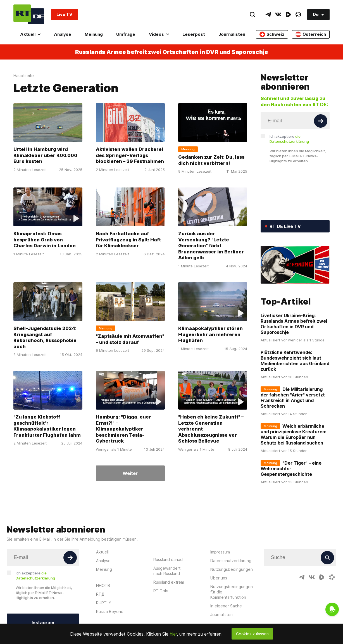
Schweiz (272, 34)
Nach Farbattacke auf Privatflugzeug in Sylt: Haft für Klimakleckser (128, 240)
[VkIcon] (278, 15)
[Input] (295, 121)
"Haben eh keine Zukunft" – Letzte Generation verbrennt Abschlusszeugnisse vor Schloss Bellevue (211, 429)
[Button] (321, 121)
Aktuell (30, 34)
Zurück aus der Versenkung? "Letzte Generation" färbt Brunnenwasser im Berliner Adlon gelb (211, 246)
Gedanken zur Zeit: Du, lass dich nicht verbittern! (211, 160)
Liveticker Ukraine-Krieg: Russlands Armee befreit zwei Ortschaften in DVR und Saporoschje (294, 324)
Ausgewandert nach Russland (167, 571)
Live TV (64, 14)
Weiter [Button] (130, 473)
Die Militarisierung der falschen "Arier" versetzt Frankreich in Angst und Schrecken (293, 398)
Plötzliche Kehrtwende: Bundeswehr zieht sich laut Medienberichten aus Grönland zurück (295, 361)
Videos (159, 34)
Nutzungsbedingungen (232, 569)
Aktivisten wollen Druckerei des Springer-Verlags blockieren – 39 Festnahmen (130, 155)
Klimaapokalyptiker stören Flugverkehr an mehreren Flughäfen (210, 334)
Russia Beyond (110, 611)
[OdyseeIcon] (298, 15)
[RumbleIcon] (288, 15)
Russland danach (169, 559)
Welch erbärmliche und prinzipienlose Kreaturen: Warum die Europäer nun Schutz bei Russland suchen (293, 434)
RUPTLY (104, 603)
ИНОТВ (103, 585)
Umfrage (126, 34)
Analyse (63, 34)
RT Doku (161, 591)
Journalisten (232, 34)
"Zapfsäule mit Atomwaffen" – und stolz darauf (130, 339)
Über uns (219, 578)
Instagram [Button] (43, 622)
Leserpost (194, 34)
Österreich (311, 34)
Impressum (220, 552)
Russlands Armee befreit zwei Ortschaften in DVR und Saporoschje (172, 52)
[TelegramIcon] (268, 15)
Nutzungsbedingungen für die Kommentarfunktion (232, 592)
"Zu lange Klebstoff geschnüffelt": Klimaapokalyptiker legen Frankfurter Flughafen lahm (47, 426)
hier (173, 634)
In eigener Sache (226, 606)
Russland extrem (169, 582)
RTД (100, 594)
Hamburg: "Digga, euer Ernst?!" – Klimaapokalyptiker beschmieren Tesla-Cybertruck (123, 429)
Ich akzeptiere (289, 139)
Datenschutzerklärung (231, 561)
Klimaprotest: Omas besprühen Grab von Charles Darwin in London (45, 240)
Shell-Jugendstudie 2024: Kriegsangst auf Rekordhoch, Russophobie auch (45, 337)
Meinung (94, 34)
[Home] (29, 14)
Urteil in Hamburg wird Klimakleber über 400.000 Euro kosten (45, 155)
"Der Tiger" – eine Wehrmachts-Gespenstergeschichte (291, 469)
